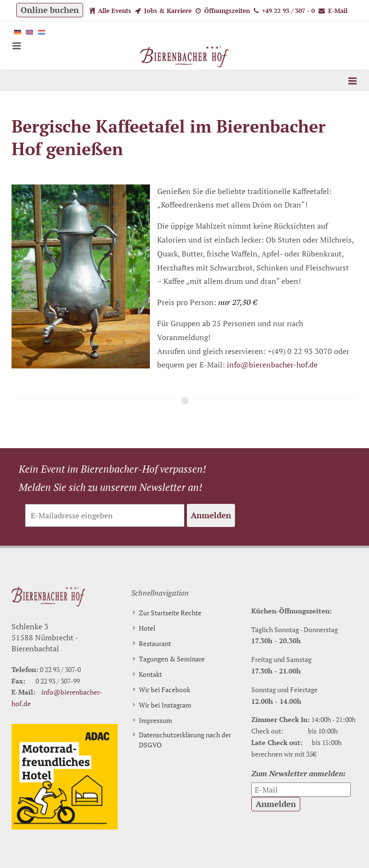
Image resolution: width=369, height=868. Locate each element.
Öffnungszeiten (223, 11)
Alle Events (111, 11)
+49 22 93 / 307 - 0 (284, 11)
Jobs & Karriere (163, 11)
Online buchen (50, 10)
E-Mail (333, 11)
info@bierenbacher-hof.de (272, 365)
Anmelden (211, 515)
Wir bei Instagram (165, 705)
